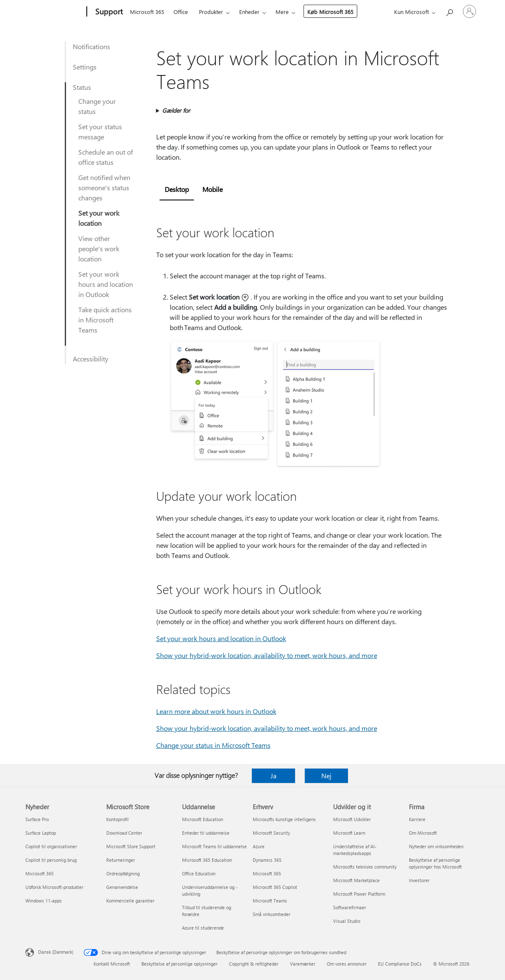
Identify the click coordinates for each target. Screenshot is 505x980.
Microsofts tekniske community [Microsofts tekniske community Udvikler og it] (365, 867)
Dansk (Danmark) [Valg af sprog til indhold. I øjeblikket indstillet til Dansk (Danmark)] (56, 952)
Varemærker (303, 964)
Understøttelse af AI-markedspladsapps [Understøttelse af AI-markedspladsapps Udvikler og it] (355, 850)
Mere (282, 12)
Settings (85, 67)
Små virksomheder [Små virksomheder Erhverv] (272, 914)
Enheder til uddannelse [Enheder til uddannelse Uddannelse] (206, 833)
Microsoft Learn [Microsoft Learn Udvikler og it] (349, 833)
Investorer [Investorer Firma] (419, 880)
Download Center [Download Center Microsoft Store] (124, 833)
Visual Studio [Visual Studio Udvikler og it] (347, 921)
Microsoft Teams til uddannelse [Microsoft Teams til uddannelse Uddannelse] (214, 846)
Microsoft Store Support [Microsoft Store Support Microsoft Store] (131, 846)
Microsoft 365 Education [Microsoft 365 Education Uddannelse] (207, 860)
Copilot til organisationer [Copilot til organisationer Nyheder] (51, 846)
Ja (273, 776)
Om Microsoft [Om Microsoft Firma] (423, 833)
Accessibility (91, 359)
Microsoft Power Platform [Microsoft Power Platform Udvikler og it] (359, 894)
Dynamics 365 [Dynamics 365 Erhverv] (267, 860)
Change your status (97, 106)
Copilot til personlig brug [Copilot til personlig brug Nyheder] (51, 860)
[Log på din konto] (469, 11)
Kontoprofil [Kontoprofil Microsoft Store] (117, 819)
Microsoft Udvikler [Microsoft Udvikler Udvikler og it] (352, 819)
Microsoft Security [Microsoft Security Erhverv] (271, 833)
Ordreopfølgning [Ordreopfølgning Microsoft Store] (123, 873)
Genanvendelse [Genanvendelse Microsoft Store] (122, 887)
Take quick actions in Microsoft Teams (105, 320)
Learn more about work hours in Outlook (216, 711)
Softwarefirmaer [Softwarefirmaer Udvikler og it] (350, 907)
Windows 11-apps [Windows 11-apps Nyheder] (44, 901)
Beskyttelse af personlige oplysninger (179, 964)
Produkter (211, 12)
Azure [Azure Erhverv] (259, 846)
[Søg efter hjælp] (449, 11)
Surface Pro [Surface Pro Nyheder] (37, 819)
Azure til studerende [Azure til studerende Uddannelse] (203, 928)
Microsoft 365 (147, 12)
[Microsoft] (54, 12)
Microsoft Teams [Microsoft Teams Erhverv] (270, 901)
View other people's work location (99, 248)
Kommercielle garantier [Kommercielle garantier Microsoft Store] (130, 901)
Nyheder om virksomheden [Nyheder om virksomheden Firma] (436, 846)
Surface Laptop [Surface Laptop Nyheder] (41, 833)
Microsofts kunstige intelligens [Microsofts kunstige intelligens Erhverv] (284, 819)
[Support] (108, 12)
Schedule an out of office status (106, 157)
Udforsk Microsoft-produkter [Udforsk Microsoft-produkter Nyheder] (54, 887)
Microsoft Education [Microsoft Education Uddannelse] (203, 819)
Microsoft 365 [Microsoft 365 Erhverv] (267, 873)
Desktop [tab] (177, 189)
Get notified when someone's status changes (104, 187)
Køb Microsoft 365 (330, 12)
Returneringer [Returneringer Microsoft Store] (121, 860)
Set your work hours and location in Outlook (106, 284)
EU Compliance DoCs (400, 964)
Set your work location (99, 218)
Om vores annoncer (347, 964)
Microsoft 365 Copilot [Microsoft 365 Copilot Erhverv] (275, 887)
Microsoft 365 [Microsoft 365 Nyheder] (40, 873)
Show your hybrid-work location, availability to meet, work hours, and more (267, 655)
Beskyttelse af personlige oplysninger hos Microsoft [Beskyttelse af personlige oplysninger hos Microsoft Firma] (435, 863)
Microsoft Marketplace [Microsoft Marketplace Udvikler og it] (356, 880)
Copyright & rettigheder (254, 964)
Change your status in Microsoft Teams (213, 745)
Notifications (91, 46)
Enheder (249, 12)
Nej (326, 776)
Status (82, 87)
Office (181, 12)
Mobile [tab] (212, 189)
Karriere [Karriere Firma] (417, 819)
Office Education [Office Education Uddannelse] (199, 873)
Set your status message (100, 132)
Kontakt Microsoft (112, 964)
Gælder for (176, 110)
